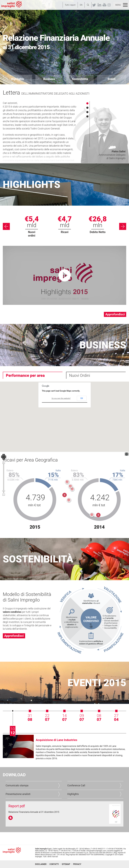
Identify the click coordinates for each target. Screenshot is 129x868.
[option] (32, 226)
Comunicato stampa (17, 785)
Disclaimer (41, 864)
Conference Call (76, 785)
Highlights (73, 794)
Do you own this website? (61, 398)
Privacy (77, 864)
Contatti (54, 864)
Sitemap (66, 864)
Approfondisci (115, 314)
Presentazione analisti (18, 794)
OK (82, 398)
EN (81, 5)
